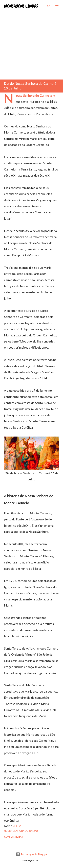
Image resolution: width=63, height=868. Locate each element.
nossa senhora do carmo (21, 831)
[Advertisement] (32, 42)
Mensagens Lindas (21, 6)
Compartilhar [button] (14, 837)
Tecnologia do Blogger (32, 854)
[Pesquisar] (49, 6)
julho (18, 826)
